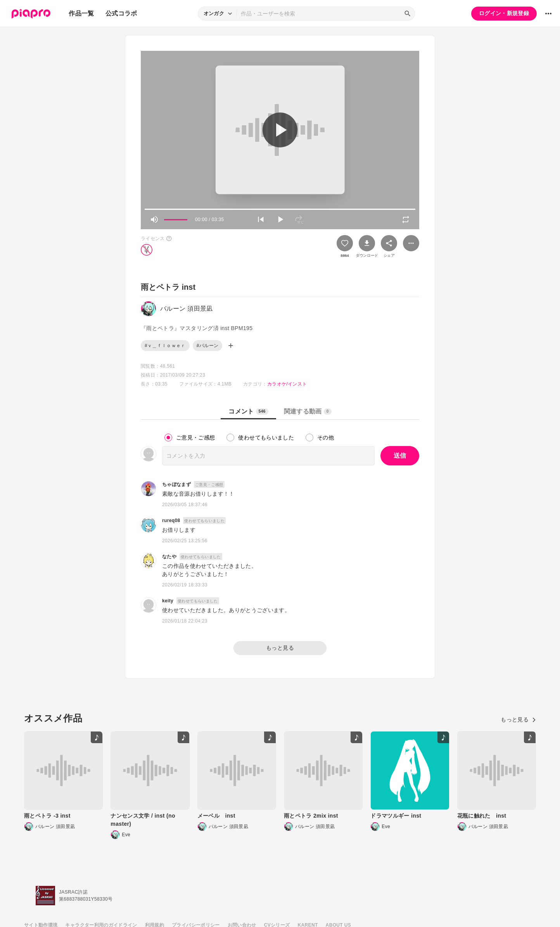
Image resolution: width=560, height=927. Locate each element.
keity (168, 601)
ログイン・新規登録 (504, 13)
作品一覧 (81, 13)
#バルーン (207, 346)
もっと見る (280, 648)
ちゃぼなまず (176, 484)
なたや (169, 557)
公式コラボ (121, 13)
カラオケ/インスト (287, 384)
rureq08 (171, 521)
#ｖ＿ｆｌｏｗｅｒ (165, 346)
